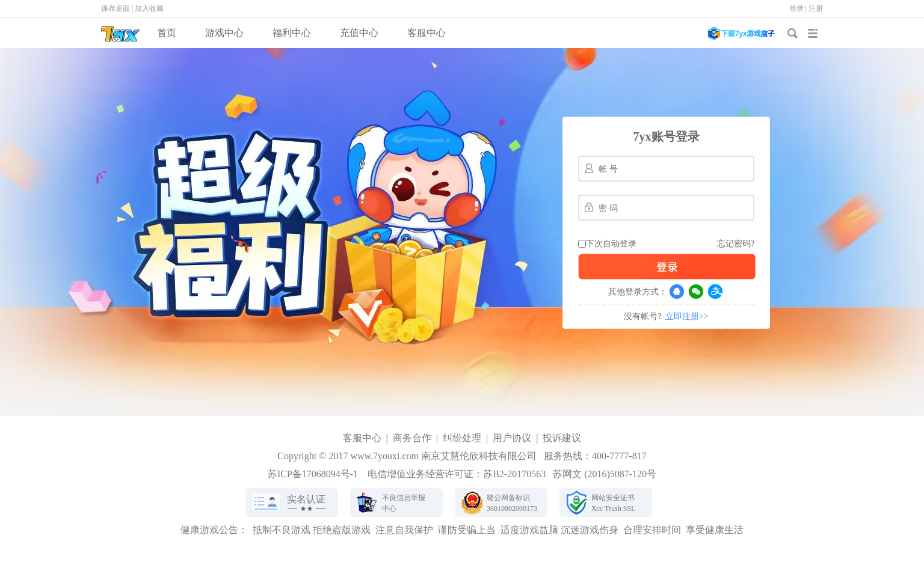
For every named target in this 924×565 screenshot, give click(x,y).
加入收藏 (149, 8)
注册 (816, 8)
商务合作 (412, 438)
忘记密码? (736, 244)
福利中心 (292, 33)
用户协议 (512, 438)
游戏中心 (224, 33)
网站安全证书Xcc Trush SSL (613, 503)
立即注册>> (687, 316)
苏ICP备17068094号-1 (313, 474)
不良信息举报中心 (404, 503)
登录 (796, 8)
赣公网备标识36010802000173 (512, 503)
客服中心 (427, 33)
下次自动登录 (611, 244)
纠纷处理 (462, 438)
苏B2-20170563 (514, 474)
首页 (167, 33)
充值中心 (359, 33)
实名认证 (306, 499)
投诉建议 (562, 438)
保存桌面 (115, 8)
